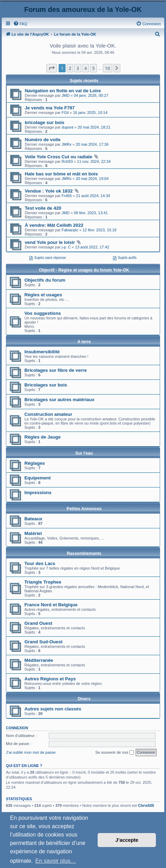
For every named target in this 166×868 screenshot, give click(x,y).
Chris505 (146, 805)
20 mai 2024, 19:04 (92, 179)
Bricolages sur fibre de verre (56, 370)
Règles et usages (43, 295)
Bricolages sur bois (46, 385)
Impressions (38, 493)
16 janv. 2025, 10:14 (90, 113)
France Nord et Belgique (51, 605)
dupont (68, 127)
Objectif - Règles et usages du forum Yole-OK (84, 270)
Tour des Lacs (40, 563)
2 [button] (70, 68)
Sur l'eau (84, 453)
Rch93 (67, 161)
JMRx (67, 144)
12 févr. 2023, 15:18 (100, 230)
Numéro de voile (43, 140)
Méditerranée (39, 660)
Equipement (37, 478)
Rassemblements (84, 554)
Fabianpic (70, 230)
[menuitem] (20, 24)
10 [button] (108, 68)
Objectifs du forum (45, 280)
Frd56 (67, 196)
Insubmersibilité (42, 352)
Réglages (35, 463)
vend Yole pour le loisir (50, 242)
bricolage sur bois (45, 122)
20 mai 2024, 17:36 (92, 144)
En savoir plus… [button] (56, 861)
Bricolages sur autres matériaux (59, 400)
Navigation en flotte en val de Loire (63, 91)
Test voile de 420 (43, 208)
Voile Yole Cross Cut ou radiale (58, 157)
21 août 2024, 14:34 (93, 196)
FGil (65, 113)
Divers (84, 699)
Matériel (33, 533)
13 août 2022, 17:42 (92, 247)
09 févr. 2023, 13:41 (91, 213)
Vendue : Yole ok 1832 (49, 191)
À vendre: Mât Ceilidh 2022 (54, 225)
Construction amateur (48, 414)
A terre (84, 342)
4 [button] (86, 68)
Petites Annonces (84, 509)
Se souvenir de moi (114, 753)
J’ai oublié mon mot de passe (31, 752)
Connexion (17, 728)
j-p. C (66, 247)
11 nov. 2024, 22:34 (94, 161)
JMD (66, 95)
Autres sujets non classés (53, 709)
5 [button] (93, 68)
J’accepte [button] (127, 840)
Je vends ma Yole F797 (50, 108)
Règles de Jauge (43, 437)
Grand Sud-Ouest (43, 642)
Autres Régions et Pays (50, 679)
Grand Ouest (38, 623)
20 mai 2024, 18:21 (94, 127)
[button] (52, 68)
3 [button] (78, 68)
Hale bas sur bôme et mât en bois (61, 174)
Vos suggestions (43, 313)
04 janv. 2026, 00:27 (91, 95)
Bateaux (33, 519)
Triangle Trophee (43, 582)
